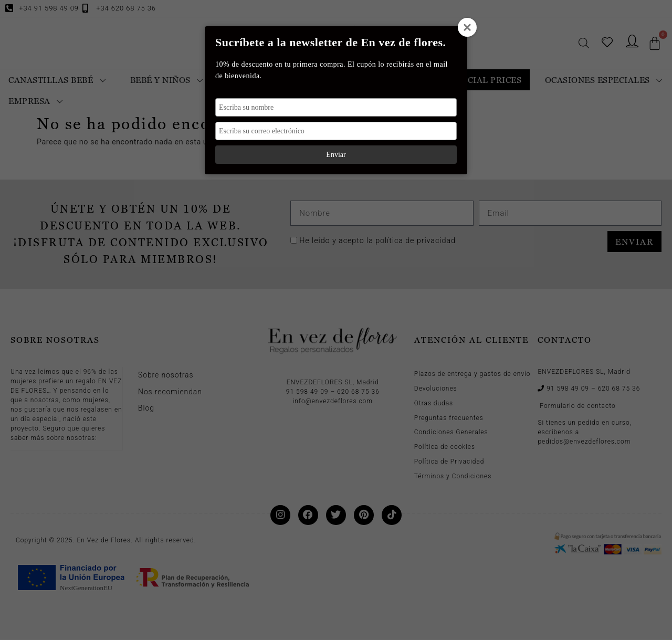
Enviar (336, 155)
